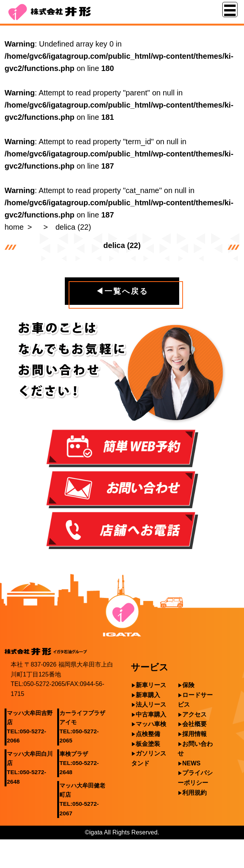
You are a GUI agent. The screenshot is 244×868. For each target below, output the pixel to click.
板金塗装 (148, 744)
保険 (188, 685)
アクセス (194, 714)
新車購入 (148, 695)
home (14, 227)
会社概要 (194, 724)
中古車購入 (151, 714)
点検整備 (148, 734)
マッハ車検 (151, 724)
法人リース (151, 705)
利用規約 (194, 793)
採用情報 (194, 734)
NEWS (191, 763)
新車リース (151, 685)
